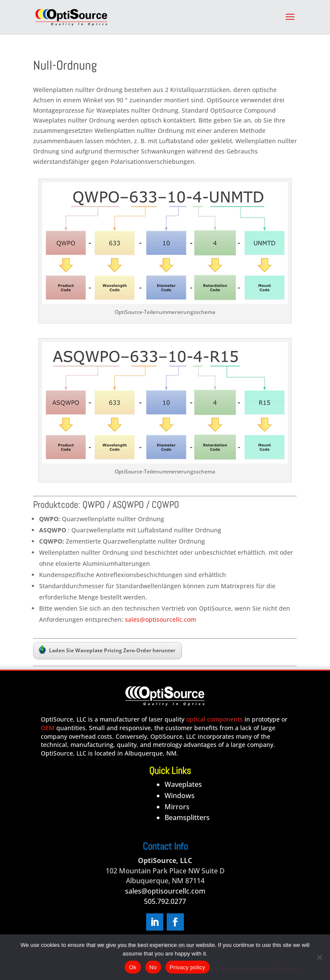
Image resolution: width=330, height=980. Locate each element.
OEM (48, 728)
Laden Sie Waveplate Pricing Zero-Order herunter (107, 650)
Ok (133, 967)
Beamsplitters (187, 817)
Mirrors (177, 807)
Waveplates (183, 784)
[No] (319, 957)
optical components (214, 719)
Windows (180, 796)
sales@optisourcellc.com (160, 619)
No (153, 967)
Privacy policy (188, 967)
